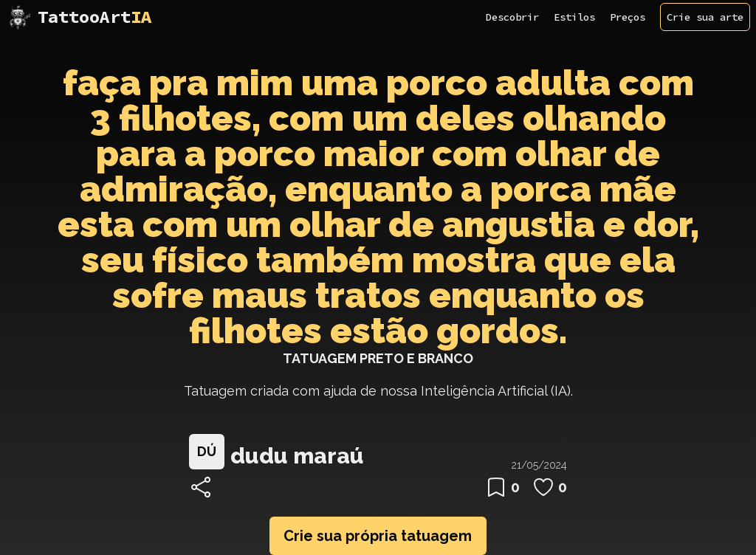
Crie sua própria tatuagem (378, 536)
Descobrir (512, 17)
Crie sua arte (705, 17)
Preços (628, 17)
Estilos (574, 17)
